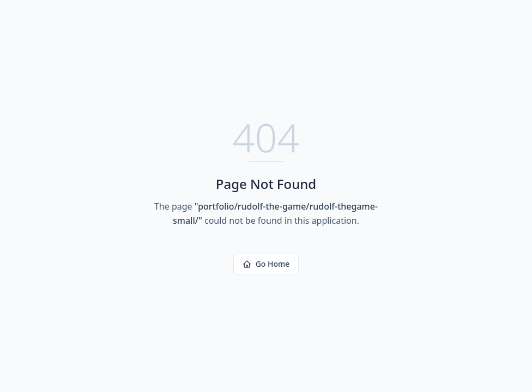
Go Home (266, 264)
